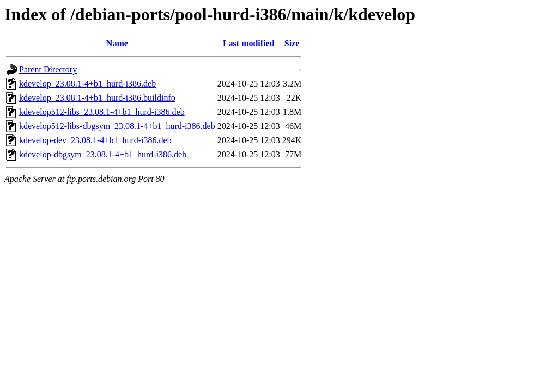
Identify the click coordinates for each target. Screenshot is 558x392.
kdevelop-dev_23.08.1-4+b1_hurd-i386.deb (95, 140)
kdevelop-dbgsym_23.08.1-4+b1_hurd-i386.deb (103, 154)
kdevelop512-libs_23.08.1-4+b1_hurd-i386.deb (102, 112)
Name (117, 43)
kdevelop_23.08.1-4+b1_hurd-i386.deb (87, 84)
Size (292, 43)
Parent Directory (48, 69)
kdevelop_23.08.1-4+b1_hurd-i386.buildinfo (97, 98)
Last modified (249, 43)
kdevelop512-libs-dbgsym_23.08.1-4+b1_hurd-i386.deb (117, 126)
